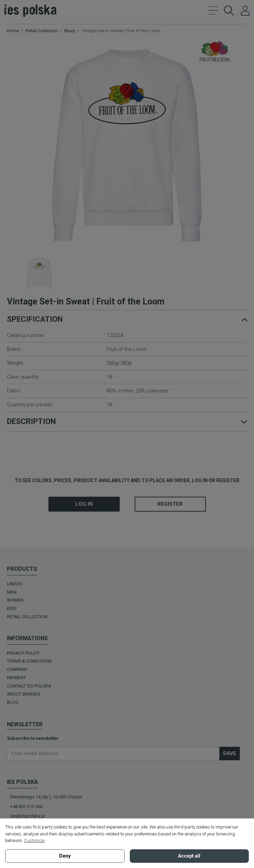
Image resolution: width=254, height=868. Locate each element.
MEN (12, 592)
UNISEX (15, 584)
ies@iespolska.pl (28, 816)
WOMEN (15, 600)
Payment (16, 678)
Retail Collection (27, 617)
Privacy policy (23, 653)
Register (170, 504)
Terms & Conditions (29, 661)
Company (17, 669)
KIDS (12, 608)
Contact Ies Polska (29, 686)
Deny (65, 856)
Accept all (189, 856)
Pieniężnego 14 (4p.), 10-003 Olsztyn (46, 797)
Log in (84, 504)
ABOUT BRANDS (24, 694)
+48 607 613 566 (26, 807)
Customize (34, 840)
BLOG (13, 702)
